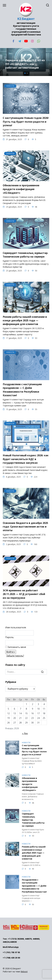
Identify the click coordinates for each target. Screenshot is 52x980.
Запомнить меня (17, 647)
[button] (25, 73)
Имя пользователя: (16, 627)
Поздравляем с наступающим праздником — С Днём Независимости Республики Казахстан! (22, 390)
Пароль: (10, 637)
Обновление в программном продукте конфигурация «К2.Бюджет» (21, 189)
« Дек (25, 733)
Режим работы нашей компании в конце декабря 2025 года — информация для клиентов (25, 320)
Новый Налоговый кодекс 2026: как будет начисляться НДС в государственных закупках (26, 459)
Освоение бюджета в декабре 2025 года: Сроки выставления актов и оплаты (25, 526)
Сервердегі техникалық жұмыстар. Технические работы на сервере (26, 255)
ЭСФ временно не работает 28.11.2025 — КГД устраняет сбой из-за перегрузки (24, 594)
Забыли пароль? (15, 656)
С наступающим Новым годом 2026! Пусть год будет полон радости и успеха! (26, 122)
